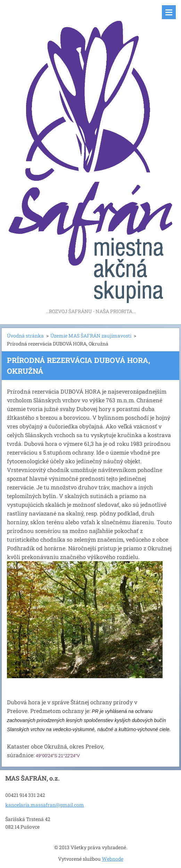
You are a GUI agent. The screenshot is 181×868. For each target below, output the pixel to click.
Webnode (113, 859)
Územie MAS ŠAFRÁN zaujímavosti (91, 336)
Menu (169, 12)
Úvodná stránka (25, 336)
